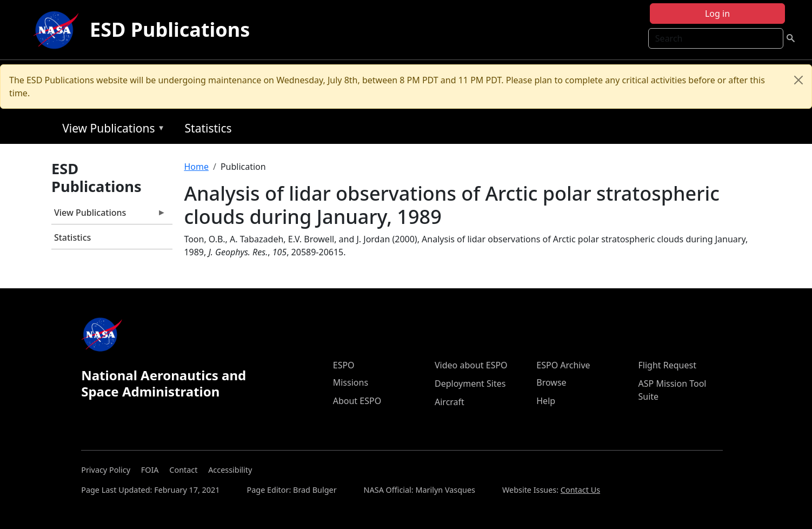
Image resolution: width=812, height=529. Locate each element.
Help (546, 401)
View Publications (111, 130)
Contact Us (580, 490)
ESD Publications (170, 29)
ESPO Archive (563, 365)
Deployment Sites (470, 383)
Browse (551, 382)
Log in (717, 14)
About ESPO (357, 401)
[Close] (798, 80)
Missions (351, 382)
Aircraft (450, 402)
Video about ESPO (471, 365)
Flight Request (667, 365)
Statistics (208, 128)
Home (196, 167)
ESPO (344, 365)
